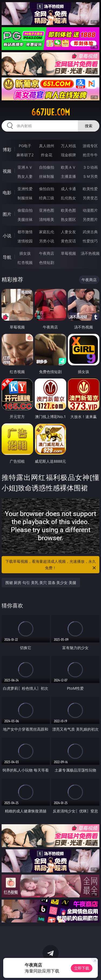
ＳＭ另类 (90, 176)
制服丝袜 (25, 198)
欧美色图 (68, 210)
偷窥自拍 (25, 210)
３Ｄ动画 (90, 167)
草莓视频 (68, 253)
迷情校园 (25, 241)
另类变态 (90, 198)
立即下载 (82, 968)
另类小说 (47, 241)
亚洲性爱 (25, 189)
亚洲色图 (47, 210)
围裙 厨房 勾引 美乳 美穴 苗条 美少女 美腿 (41, 583)
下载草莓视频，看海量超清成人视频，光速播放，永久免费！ (51, 565)
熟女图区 (68, 219)
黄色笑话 (68, 241)
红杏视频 (25, 262)
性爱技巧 (90, 241)
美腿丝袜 (25, 219)
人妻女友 (68, 232)
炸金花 (47, 155)
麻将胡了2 (25, 155)
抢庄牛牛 (90, 155)
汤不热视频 (90, 253)
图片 (7, 214)
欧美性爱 (90, 189)
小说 (7, 236)
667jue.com (51, 112)
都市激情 (25, 232)
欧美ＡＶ (68, 167)
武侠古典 (90, 232)
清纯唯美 (47, 219)
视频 (7, 171)
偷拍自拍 (47, 189)
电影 (7, 193)
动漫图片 (90, 210)
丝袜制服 (47, 176)
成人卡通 (68, 189)
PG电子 (25, 146)
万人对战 (68, 146)
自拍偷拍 (47, 167)
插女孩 (25, 253)
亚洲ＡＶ (25, 167)
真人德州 (47, 146)
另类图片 (90, 219)
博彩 (7, 150)
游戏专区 (90, 146)
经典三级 (47, 198)
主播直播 (68, 176)
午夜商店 (47, 253)
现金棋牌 (68, 155)
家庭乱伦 (47, 232)
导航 (7, 257)
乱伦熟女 (68, 198)
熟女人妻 (25, 176)
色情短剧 (47, 262)
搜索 (89, 126)
